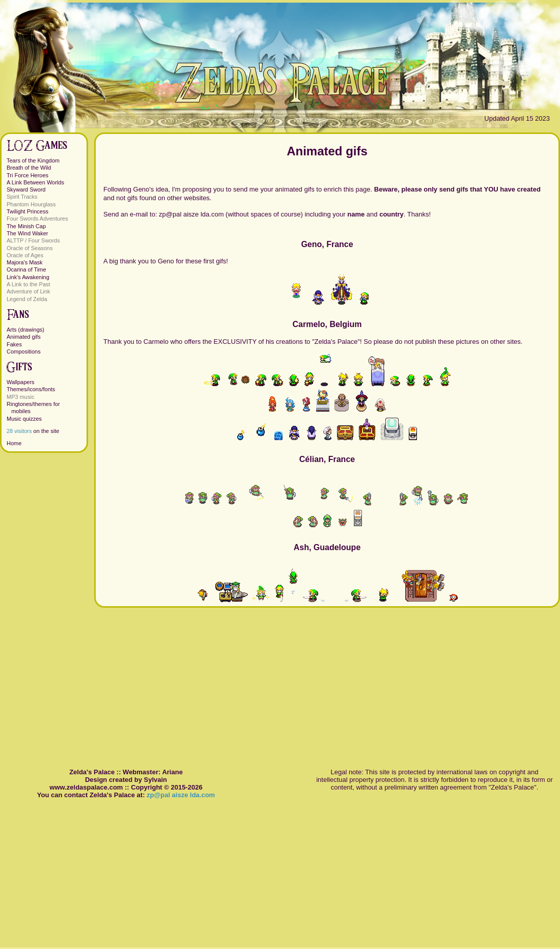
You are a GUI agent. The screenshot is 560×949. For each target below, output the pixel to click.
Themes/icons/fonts (31, 389)
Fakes (14, 344)
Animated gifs (24, 337)
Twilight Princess (27, 211)
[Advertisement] (327, 679)
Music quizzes (24, 419)
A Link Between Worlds (35, 182)
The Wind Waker (27, 233)
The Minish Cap (26, 226)
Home (14, 443)
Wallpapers (21, 382)
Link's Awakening (28, 277)
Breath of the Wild (29, 168)
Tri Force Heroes (27, 175)
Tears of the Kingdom (33, 160)
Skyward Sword (26, 189)
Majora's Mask (25, 262)
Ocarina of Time (26, 269)
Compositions (24, 351)
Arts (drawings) (25, 330)
